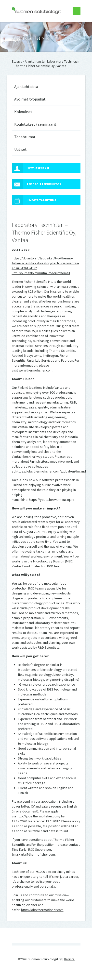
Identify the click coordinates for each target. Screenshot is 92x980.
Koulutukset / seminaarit (35, 124)
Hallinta (69, 959)
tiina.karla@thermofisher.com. (34, 854)
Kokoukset (23, 112)
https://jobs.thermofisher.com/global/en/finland (51, 471)
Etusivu (17, 61)
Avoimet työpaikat (30, 99)
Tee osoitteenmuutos (36, 184)
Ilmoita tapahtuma (34, 200)
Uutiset (20, 149)
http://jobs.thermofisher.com (42, 910)
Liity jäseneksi (30, 168)
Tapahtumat (25, 137)
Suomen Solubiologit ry (29, 24)
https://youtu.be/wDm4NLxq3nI (52, 500)
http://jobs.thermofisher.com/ (39, 816)
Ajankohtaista (35, 61)
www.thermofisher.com (36, 370)
